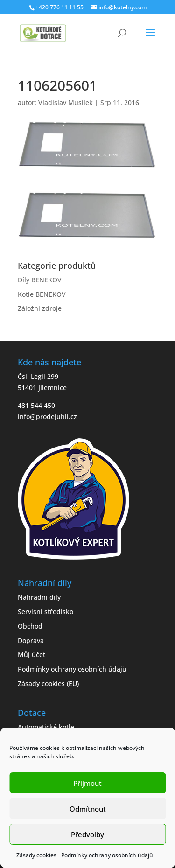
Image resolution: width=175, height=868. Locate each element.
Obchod (30, 626)
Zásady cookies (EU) (48, 683)
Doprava (31, 640)
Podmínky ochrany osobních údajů (108, 855)
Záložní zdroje (40, 308)
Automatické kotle (46, 727)
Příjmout (87, 783)
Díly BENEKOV (40, 280)
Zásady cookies (36, 855)
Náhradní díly (39, 597)
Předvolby (87, 834)
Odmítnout (88, 809)
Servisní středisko (45, 612)
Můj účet (31, 654)
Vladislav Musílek (66, 102)
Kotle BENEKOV (42, 294)
